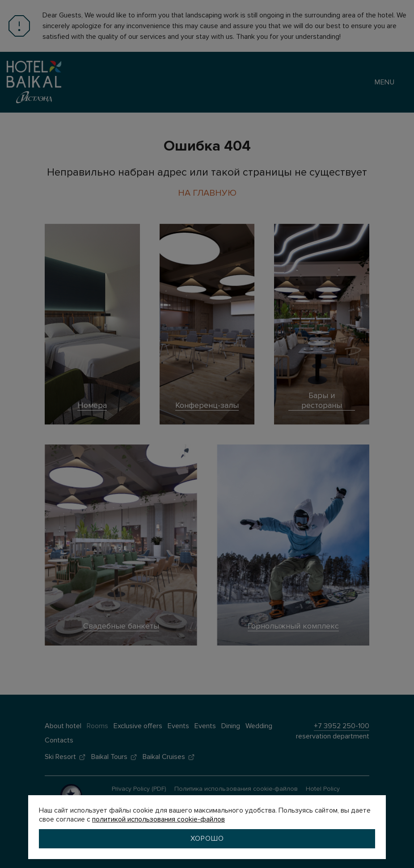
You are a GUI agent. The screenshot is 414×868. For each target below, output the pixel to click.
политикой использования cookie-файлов (158, 819)
